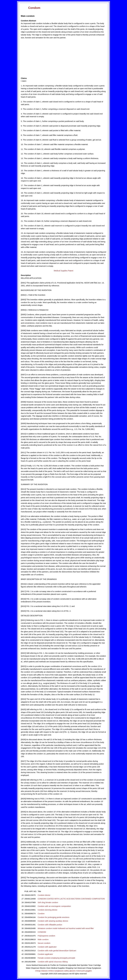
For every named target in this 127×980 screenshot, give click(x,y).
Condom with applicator (47, 947)
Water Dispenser (33, 968)
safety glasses (70, 971)
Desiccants (43, 965)
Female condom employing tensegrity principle (56, 958)
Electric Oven (45, 968)
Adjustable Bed (74, 965)
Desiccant (81, 968)
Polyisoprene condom (46, 936)
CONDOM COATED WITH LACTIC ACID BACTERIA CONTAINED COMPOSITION (71, 899)
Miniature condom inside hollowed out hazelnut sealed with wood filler (66, 928)
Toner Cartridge (95, 965)
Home (29, 965)
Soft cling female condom (48, 902)
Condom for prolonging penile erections (53, 917)
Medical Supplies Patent (63, 271)
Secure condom (44, 943)
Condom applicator (45, 954)
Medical (35, 965)
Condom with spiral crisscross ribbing (53, 962)
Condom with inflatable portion (50, 925)
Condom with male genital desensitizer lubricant (57, 951)
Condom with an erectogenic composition (54, 906)
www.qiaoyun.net (65, 974)
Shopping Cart (71, 968)
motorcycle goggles (84, 971)
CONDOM (42, 932)
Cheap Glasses (41, 971)
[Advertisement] (44, 58)
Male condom (43, 939)
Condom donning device (47, 910)
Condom (34, 8)
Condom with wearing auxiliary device (53, 921)
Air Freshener (62, 965)
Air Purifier (52, 965)
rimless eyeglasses (56, 971)
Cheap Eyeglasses (94, 968)
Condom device (44, 895)
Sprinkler (84, 965)
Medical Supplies (58, 968)
